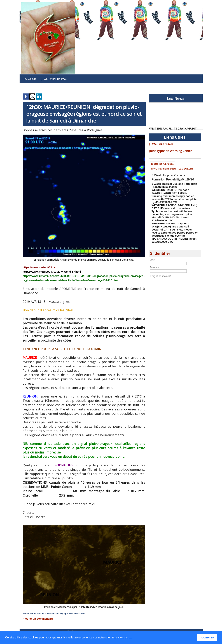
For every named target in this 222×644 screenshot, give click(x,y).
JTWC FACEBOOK (159, 143)
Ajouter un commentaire (35, 618)
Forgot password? (159, 261)
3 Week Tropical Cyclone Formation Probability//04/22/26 (170, 191)
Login (153, 245)
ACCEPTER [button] (207, 638)
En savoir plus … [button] (123, 637)
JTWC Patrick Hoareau (54, 79)
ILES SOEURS (29, 79)
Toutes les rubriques (163, 163)
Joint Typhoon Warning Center (167, 150)
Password (155, 252)
